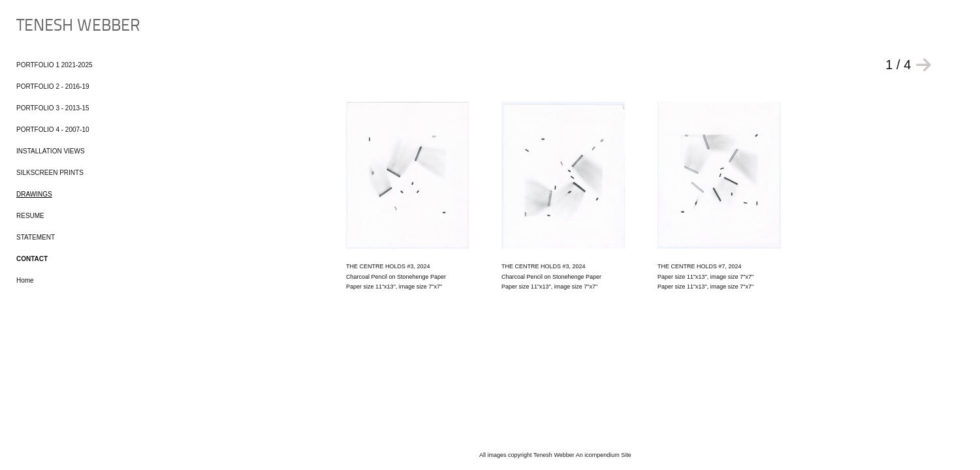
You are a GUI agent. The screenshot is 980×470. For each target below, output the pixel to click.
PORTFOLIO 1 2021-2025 (55, 65)
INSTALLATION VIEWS (51, 151)
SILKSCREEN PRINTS (50, 173)
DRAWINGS (34, 194)
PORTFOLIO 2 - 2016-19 (53, 86)
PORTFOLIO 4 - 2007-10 (53, 130)
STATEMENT (36, 237)
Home (25, 280)
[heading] (49, 26)
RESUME (30, 216)
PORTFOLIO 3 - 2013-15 (53, 108)
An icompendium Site (604, 455)
